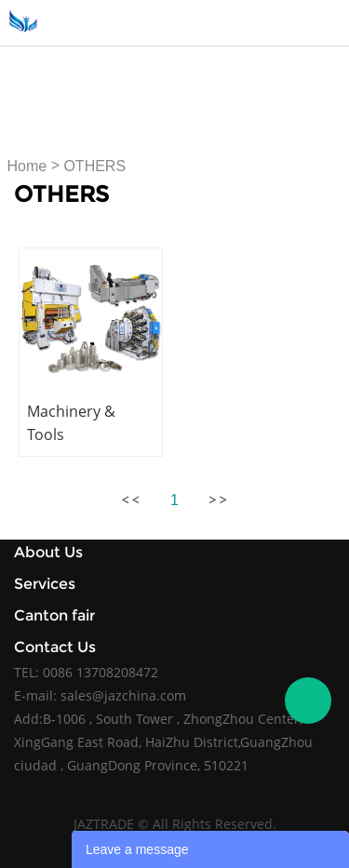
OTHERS (94, 166)
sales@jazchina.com (123, 695)
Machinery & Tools (71, 423)
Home (27, 166)
